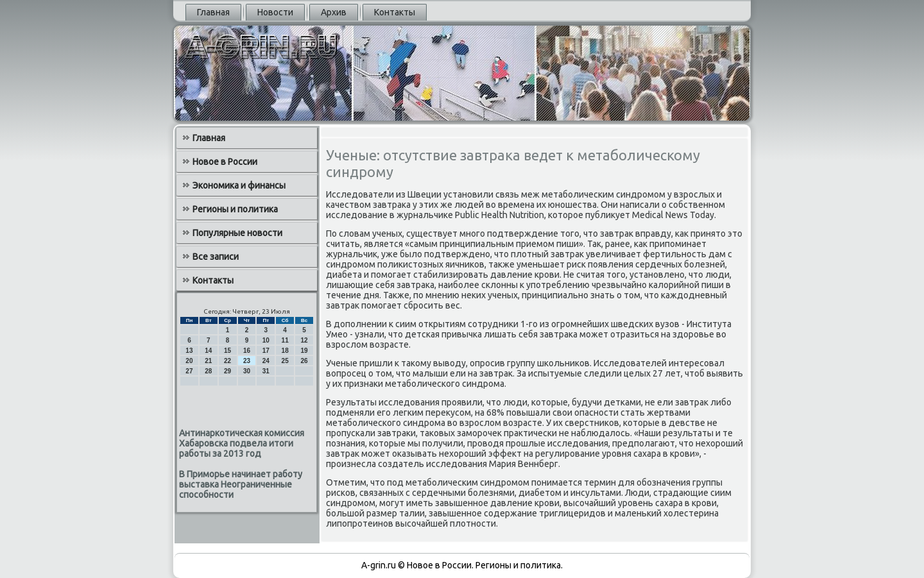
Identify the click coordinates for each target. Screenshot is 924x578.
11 (285, 340)
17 (266, 351)
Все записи (216, 257)
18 (285, 351)
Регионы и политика (235, 209)
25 (285, 361)
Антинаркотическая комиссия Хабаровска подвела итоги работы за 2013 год (242, 443)
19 (304, 351)
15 (227, 351)
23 (247, 361)
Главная (213, 12)
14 (208, 351)
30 (247, 371)
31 (266, 371)
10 (266, 340)
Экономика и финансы (239, 185)
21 (208, 361)
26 (304, 361)
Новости (275, 12)
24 (266, 361)
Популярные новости (237, 233)
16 (247, 351)
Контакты (395, 12)
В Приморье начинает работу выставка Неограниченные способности (241, 484)
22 (227, 361)
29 (227, 371)
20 (189, 361)
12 (304, 340)
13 (189, 351)
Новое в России (225, 162)
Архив (334, 12)
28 (208, 371)
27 (189, 371)
